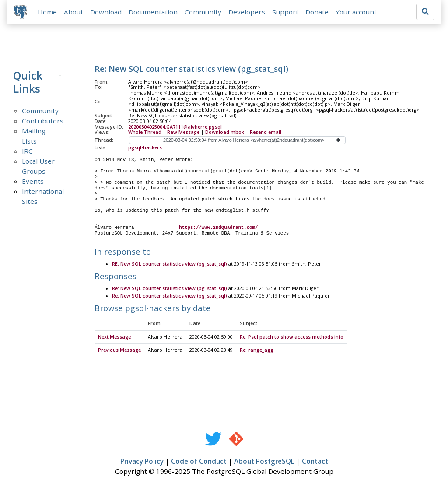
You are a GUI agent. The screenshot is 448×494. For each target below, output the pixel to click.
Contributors (43, 121)
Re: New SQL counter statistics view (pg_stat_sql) (170, 289)
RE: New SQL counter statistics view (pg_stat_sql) (170, 264)
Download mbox (225, 133)
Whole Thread (145, 133)
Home (47, 12)
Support (285, 12)
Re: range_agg (257, 350)
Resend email (266, 133)
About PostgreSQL (264, 462)
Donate (317, 12)
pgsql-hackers (145, 148)
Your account (356, 12)
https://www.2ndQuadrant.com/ (218, 228)
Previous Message (119, 350)
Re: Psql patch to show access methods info (292, 337)
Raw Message (183, 133)
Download (106, 12)
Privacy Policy (142, 462)
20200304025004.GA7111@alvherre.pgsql (175, 127)
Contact (315, 462)
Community (203, 12)
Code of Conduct (199, 462)
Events (33, 181)
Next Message (114, 337)
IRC (27, 151)
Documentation (153, 12)
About (73, 12)
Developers (247, 12)
